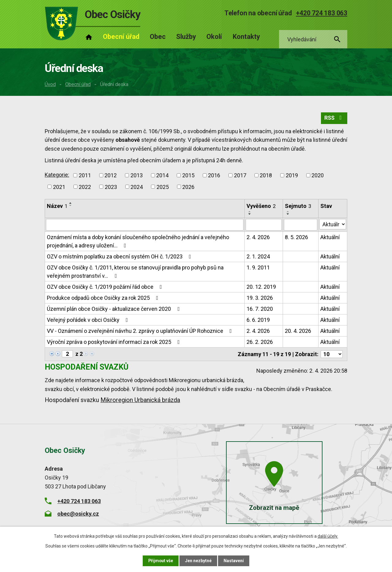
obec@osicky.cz (78, 514)
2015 (188, 175)
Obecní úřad (78, 84)
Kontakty (246, 37)
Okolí (214, 37)
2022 (85, 187)
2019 (292, 175)
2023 (111, 187)
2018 (266, 175)
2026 (188, 187)
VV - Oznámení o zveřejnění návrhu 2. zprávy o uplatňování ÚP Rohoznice (141, 331)
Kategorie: (57, 175)
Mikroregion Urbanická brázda (140, 400)
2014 (162, 175)
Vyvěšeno (261, 206)
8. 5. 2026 (296, 237)
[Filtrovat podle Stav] (333, 224)
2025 (163, 187)
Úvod (50, 84)
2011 (85, 175)
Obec (158, 37)
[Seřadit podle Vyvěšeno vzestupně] (250, 212)
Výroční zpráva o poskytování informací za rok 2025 (115, 342)
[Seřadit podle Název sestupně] (71, 206)
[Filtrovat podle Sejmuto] (301, 225)
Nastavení (234, 561)
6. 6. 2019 (258, 320)
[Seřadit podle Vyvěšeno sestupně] (250, 214)
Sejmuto (298, 206)
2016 (214, 175)
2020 (318, 175)
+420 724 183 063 (322, 13)
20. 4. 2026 (298, 331)
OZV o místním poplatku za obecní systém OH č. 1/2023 (120, 256)
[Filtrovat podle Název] (145, 225)
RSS (334, 118)
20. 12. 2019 (261, 287)
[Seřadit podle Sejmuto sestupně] (288, 214)
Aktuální (330, 237)
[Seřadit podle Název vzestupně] (71, 203)
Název (57, 206)
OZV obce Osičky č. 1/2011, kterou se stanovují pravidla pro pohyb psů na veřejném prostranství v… (135, 272)
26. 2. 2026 (260, 342)
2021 (59, 187)
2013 (137, 175)
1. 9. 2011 (258, 267)
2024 (137, 187)
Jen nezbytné (199, 561)
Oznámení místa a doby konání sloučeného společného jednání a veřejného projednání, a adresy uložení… (138, 241)
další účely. (328, 536)
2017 (240, 175)
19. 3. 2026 (260, 298)
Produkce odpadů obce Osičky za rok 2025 (104, 298)
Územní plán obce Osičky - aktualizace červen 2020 (114, 309)
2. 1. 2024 (258, 256)
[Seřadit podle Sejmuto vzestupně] (288, 212)
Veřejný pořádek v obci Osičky (89, 320)
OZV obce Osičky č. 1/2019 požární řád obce (106, 287)
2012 (111, 175)
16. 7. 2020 (260, 309)
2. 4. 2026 (258, 237)
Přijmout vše (161, 561)
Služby (186, 37)
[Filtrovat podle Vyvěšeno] (264, 225)
